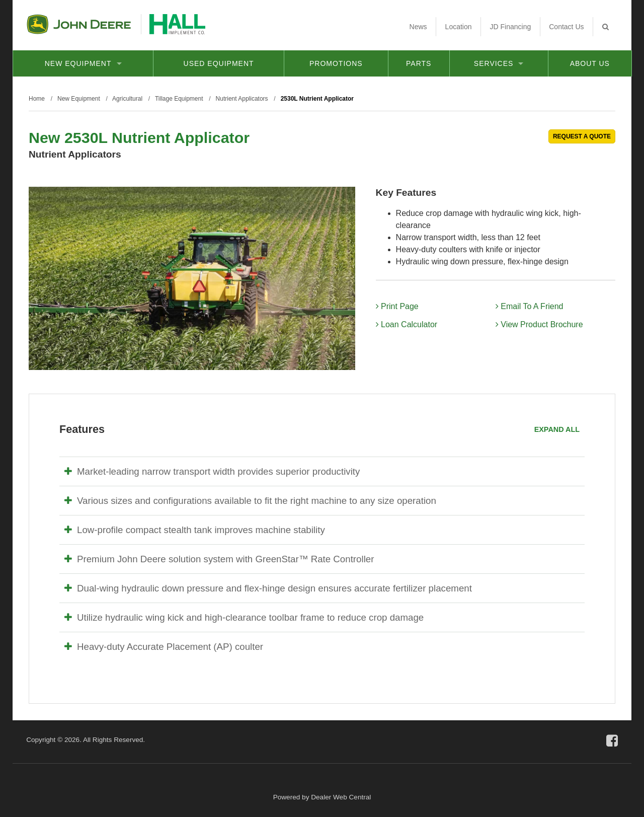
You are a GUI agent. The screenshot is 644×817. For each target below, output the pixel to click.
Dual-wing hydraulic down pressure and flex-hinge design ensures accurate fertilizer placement (268, 588)
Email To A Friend (530, 306)
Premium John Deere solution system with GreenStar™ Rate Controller (219, 559)
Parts (419, 63)
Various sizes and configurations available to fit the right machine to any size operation (250, 501)
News (418, 27)
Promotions (336, 63)
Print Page (397, 306)
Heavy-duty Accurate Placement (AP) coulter (164, 647)
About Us (590, 63)
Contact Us (566, 27)
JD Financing (511, 27)
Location (459, 27)
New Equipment (83, 63)
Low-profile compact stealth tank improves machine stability (195, 530)
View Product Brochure (539, 324)
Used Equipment (219, 63)
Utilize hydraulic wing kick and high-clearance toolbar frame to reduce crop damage (244, 617)
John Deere (79, 24)
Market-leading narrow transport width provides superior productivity (212, 471)
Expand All (557, 429)
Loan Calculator (407, 324)
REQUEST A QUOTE (582, 136)
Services (499, 63)
